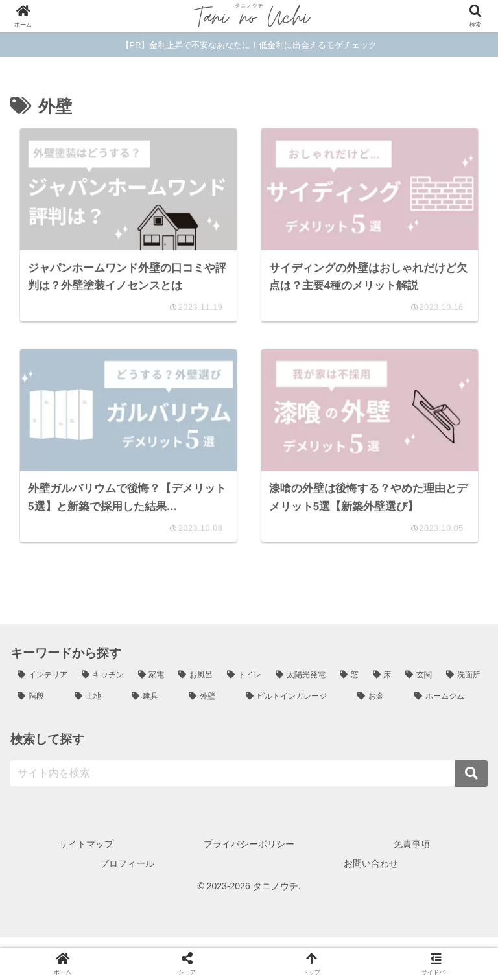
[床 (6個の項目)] (382, 685)
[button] (471, 784)
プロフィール (127, 873)
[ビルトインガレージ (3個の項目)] (294, 707)
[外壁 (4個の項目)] (210, 707)
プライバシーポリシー (249, 854)
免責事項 (412, 854)
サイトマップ (86, 854)
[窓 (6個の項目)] (349, 685)
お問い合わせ (371, 873)
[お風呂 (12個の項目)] (196, 685)
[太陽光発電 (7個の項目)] (301, 685)
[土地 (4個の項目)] (96, 707)
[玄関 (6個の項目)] (419, 685)
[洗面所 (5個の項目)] (463, 685)
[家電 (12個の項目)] (151, 685)
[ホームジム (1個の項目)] (447, 707)
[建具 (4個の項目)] (153, 707)
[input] (249, 784)
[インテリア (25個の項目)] (42, 685)
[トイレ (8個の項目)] (244, 685)
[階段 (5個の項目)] (39, 707)
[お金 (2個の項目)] (379, 707)
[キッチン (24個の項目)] (103, 685)
